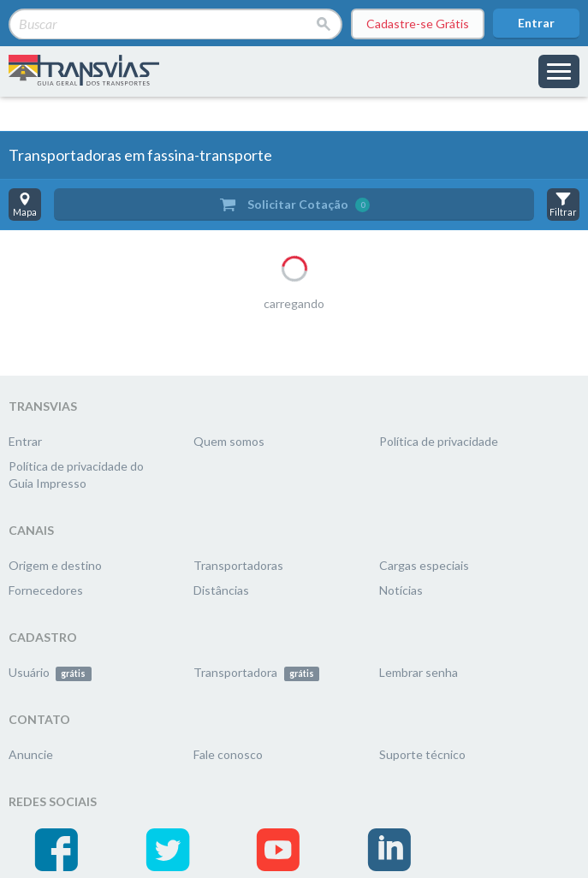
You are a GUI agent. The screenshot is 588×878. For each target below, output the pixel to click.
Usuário (50, 672)
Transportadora (256, 672)
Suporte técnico (422, 754)
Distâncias (221, 590)
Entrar (536, 23)
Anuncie (31, 754)
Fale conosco (228, 754)
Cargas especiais (424, 565)
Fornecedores (46, 590)
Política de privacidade (439, 441)
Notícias (401, 590)
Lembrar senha (419, 672)
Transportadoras (238, 565)
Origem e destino (55, 565)
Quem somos (229, 441)
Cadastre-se (418, 24)
